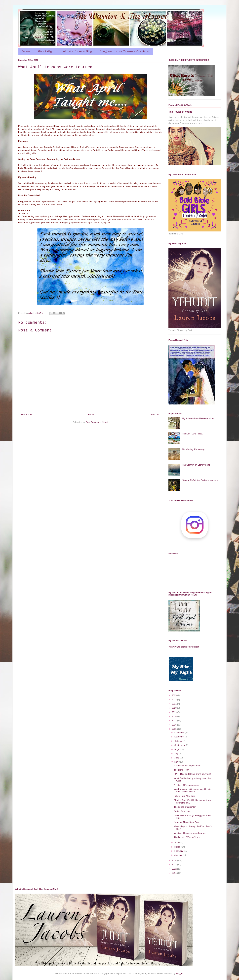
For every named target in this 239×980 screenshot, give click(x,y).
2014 (175, 860)
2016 (175, 725)
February (179, 851)
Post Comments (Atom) (97, 422)
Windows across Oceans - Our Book (124, 51)
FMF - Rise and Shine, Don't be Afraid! (192, 774)
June (177, 758)
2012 (175, 869)
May (177, 762)
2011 (175, 873)
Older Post (155, 415)
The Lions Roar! (181, 770)
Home (26, 51)
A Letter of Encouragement (187, 785)
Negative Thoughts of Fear (187, 822)
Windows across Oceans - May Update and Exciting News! (192, 791)
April (177, 842)
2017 (175, 720)
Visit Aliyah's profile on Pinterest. (184, 647)
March (178, 847)
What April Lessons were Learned (190, 833)
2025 (175, 695)
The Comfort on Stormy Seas (196, 465)
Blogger (179, 973)
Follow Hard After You (184, 796)
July (177, 754)
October (179, 741)
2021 (175, 704)
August (178, 749)
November (180, 737)
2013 (175, 865)
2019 (175, 712)
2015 (175, 729)
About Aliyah (47, 51)
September (180, 745)
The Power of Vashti (180, 112)
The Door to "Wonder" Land (187, 837)
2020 (175, 708)
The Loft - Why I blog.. (193, 434)
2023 (175, 700)
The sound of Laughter (185, 807)
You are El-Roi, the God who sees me (200, 480)
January (179, 855)
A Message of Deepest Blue (187, 766)
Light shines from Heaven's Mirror (198, 418)
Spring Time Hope (182, 811)
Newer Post (26, 415)
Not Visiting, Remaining (193, 449)
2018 (175, 716)
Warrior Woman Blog (78, 51)
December (180, 733)
